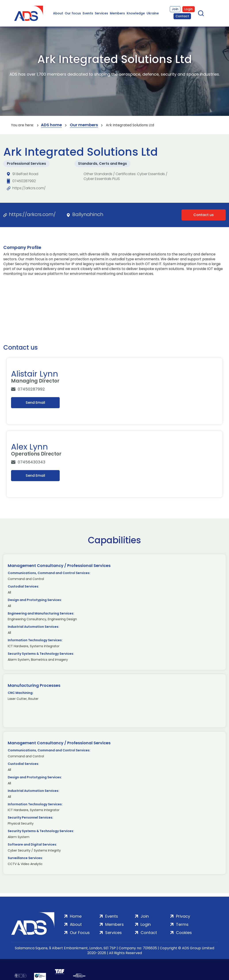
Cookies (184, 933)
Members (117, 13)
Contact (182, 16)
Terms (182, 924)
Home (76, 916)
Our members (84, 125)
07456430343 (31, 462)
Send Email (35, 403)
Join (175, 9)
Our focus (73, 13)
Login (189, 9)
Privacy (183, 916)
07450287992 (24, 181)
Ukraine (153, 13)
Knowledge (136, 13)
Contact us (204, 215)
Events (88, 13)
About (58, 13)
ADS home (51, 125)
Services (101, 13)
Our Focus (80, 933)
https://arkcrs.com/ (29, 188)
